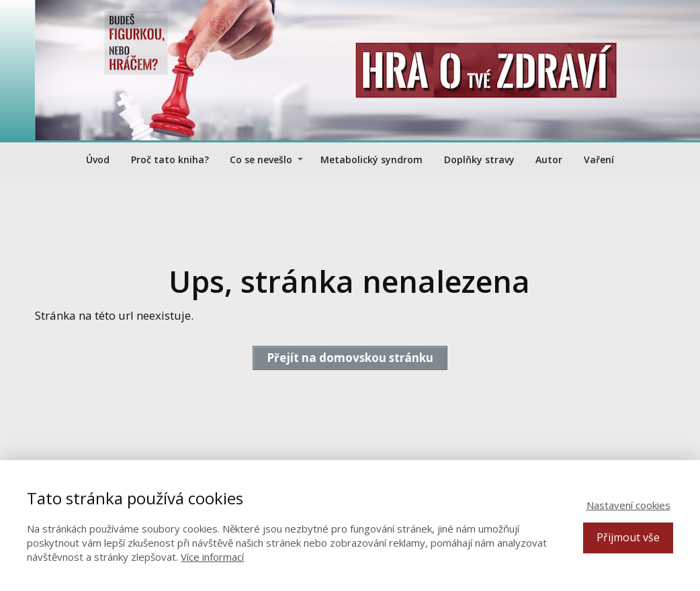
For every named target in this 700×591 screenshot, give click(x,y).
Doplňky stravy (479, 160)
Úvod (98, 160)
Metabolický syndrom (371, 160)
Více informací (212, 557)
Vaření (599, 160)
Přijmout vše (628, 537)
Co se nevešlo (261, 160)
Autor (549, 160)
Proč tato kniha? (170, 160)
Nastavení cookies (628, 505)
